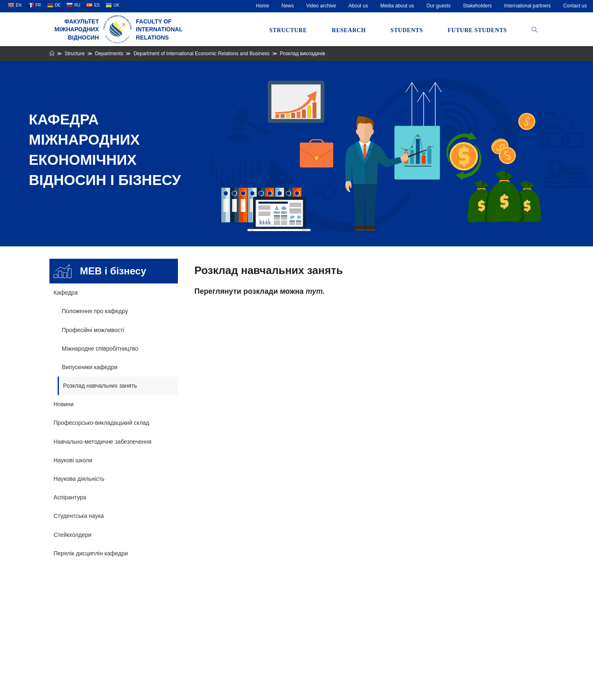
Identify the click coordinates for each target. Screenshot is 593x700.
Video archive (321, 6)
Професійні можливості (93, 330)
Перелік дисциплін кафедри (91, 553)
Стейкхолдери (72, 535)
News (288, 6)
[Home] (52, 54)
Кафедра (66, 293)
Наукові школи (73, 460)
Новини (64, 404)
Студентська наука (79, 516)
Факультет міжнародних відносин (77, 29)
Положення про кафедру (95, 311)
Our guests (438, 6)
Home (263, 6)
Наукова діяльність (79, 479)
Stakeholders (477, 6)
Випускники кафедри (90, 367)
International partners (527, 6)
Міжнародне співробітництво (100, 349)
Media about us (397, 6)
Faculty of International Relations (159, 29)
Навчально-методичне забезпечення (103, 442)
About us (358, 6)
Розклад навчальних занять (100, 386)
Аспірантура (70, 497)
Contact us (575, 6)
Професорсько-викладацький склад (102, 423)
